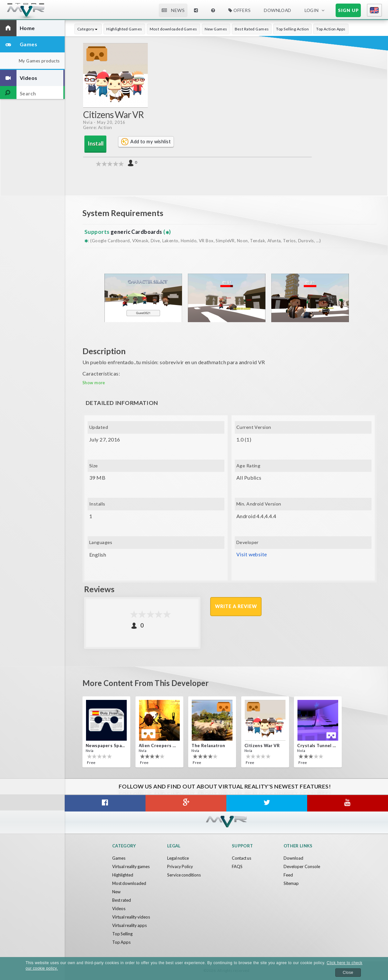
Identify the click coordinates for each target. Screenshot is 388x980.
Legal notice (178, 858)
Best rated (122, 900)
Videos (119, 909)
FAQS (237, 866)
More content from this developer (149, 682)
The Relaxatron (208, 746)
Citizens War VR (262, 746)
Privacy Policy (180, 866)
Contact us (242, 858)
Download (277, 10)
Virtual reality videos (132, 917)
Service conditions (184, 875)
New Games (216, 29)
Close (348, 973)
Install (94, 143)
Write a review (236, 606)
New (116, 892)
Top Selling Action (292, 29)
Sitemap (291, 883)
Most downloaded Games (173, 29)
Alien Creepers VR (159, 746)
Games (119, 858)
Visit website (252, 554)
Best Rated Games (252, 29)
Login (312, 10)
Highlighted (123, 875)
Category (88, 29)
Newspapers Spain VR (106, 746)
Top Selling (123, 934)
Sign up (348, 10)
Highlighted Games (124, 29)
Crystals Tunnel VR (317, 746)
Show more (94, 382)
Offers (239, 10)
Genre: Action (98, 128)
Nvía (88, 122)
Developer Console (302, 866)
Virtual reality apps (130, 925)
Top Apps (122, 942)
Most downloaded (130, 883)
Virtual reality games (132, 866)
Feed (288, 875)
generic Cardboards (137, 231)
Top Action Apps (331, 29)
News (173, 10)
